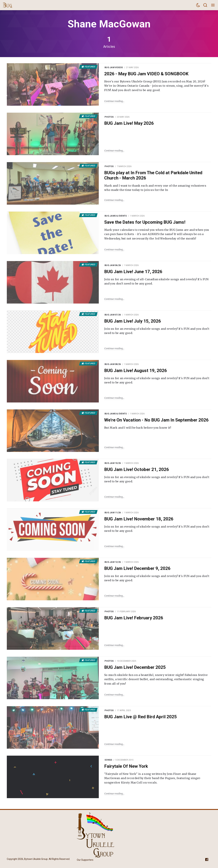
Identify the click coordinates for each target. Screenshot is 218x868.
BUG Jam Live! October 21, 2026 (137, 469)
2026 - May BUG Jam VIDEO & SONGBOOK (146, 74)
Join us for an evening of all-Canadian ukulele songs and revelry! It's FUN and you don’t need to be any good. (156, 281)
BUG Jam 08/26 (113, 364)
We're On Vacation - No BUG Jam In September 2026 (156, 420)
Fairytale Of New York (126, 766)
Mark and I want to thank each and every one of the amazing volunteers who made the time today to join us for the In (155, 188)
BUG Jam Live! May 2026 (129, 123)
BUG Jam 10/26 (113, 463)
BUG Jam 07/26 (113, 315)
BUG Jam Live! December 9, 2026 (137, 568)
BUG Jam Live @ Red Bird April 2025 (141, 717)
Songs (108, 760)
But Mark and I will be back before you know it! (138, 428)
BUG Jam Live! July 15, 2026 (133, 321)
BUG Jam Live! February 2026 (134, 618)
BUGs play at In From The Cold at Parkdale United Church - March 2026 (153, 175)
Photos (109, 117)
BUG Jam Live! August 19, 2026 (136, 371)
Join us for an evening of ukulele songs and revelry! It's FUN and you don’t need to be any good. (157, 331)
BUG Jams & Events (116, 216)
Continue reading (114, 101)
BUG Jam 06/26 (113, 265)
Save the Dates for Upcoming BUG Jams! (145, 222)
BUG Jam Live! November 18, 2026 (139, 519)
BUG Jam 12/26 (113, 562)
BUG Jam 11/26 (113, 513)
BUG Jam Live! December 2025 (135, 667)
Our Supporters (85, 860)
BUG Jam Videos (114, 67)
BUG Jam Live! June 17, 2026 (133, 272)
